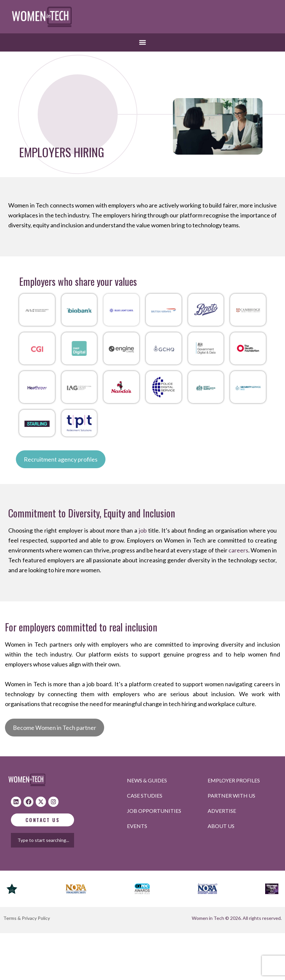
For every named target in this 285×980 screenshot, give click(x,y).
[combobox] (48, 840)
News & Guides (147, 780)
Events (137, 826)
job (143, 530)
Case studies (145, 795)
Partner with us (231, 795)
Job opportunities (154, 811)
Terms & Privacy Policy (27, 918)
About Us (221, 826)
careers (238, 550)
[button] (143, 42)
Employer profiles (234, 780)
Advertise (222, 811)
